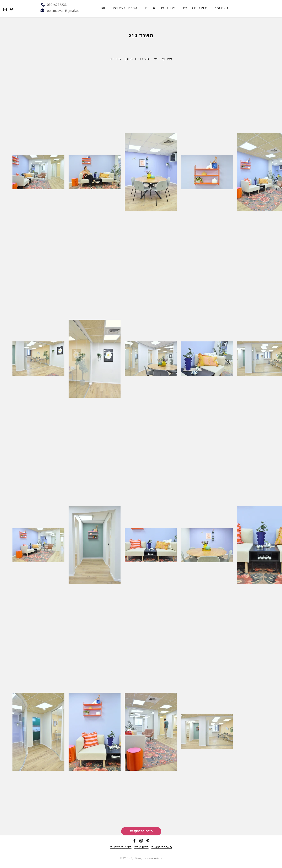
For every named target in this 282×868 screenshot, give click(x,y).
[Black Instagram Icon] (5, 10)
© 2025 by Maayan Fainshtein (141, 858)
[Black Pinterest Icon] (12, 10)
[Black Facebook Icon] (134, 841)
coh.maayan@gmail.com (65, 11)
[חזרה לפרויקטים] (141, 831)
